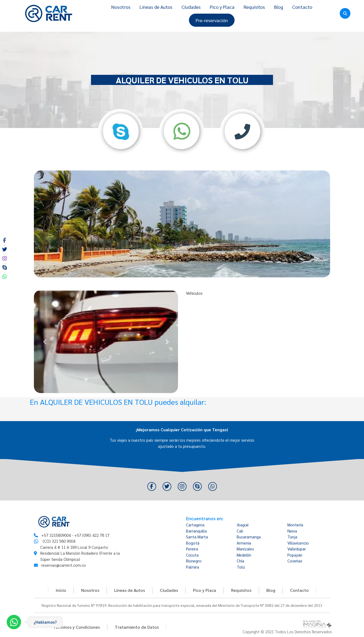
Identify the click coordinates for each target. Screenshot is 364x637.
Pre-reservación (212, 20)
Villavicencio (298, 543)
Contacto (302, 7)
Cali (240, 531)
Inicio (61, 590)
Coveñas (295, 561)
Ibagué (243, 525)
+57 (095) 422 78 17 (92, 535)
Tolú (241, 567)
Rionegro (194, 561)
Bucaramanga (249, 537)
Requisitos (254, 7)
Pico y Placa (222, 7)
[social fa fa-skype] (5, 267)
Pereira (192, 549)
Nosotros (121, 7)
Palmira (193, 567)
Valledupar (297, 549)
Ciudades (191, 7)
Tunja (292, 537)
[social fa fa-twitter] (5, 249)
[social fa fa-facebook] (5, 240)
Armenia (244, 543)
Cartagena (195, 525)
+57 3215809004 (56, 535)
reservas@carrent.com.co (64, 565)
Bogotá (193, 543)
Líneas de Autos (156, 7)
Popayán (295, 555)
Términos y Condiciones (76, 627)
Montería (295, 525)
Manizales (245, 549)
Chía (240, 561)
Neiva (292, 531)
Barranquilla (196, 531)
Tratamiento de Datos (137, 627)
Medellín (244, 555)
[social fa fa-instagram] (5, 258)
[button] (45, 342)
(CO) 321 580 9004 (59, 541)
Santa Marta (197, 537)
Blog (279, 7)
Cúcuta (192, 555)
